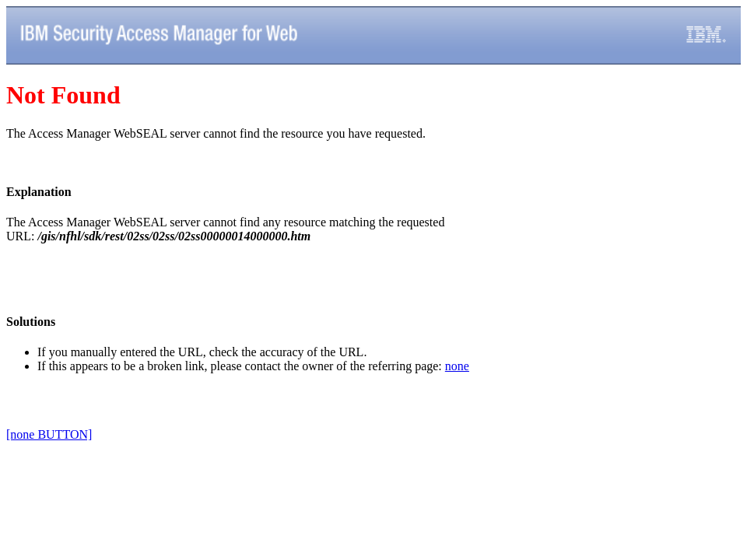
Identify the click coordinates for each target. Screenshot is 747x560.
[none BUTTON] (49, 434)
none (457, 366)
